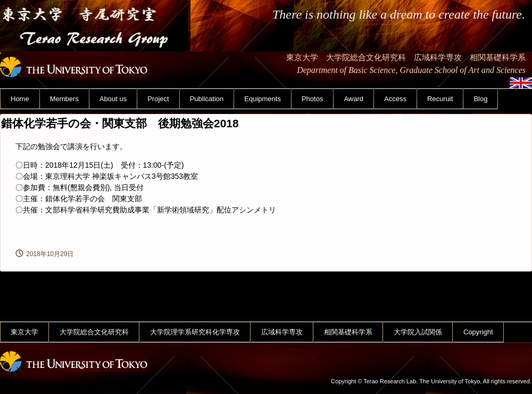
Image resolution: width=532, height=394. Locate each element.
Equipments (263, 99)
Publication (207, 99)
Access (395, 99)
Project (158, 99)
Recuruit (440, 99)
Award (354, 99)
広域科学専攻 (282, 332)
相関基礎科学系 (348, 332)
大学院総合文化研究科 (94, 332)
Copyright (478, 332)
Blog (480, 99)
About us (113, 99)
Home (20, 99)
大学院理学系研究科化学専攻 (195, 332)
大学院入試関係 (418, 332)
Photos (312, 99)
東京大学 (24, 332)
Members (64, 99)
